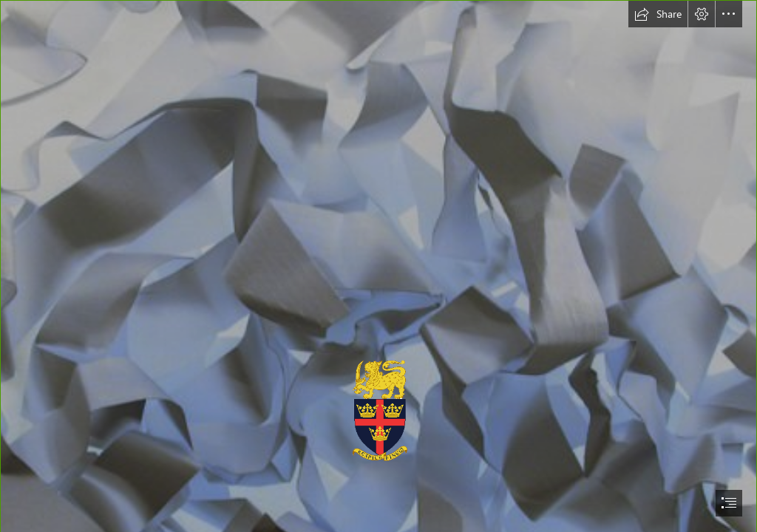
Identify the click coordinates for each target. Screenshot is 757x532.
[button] (658, 14)
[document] (378, 266)
